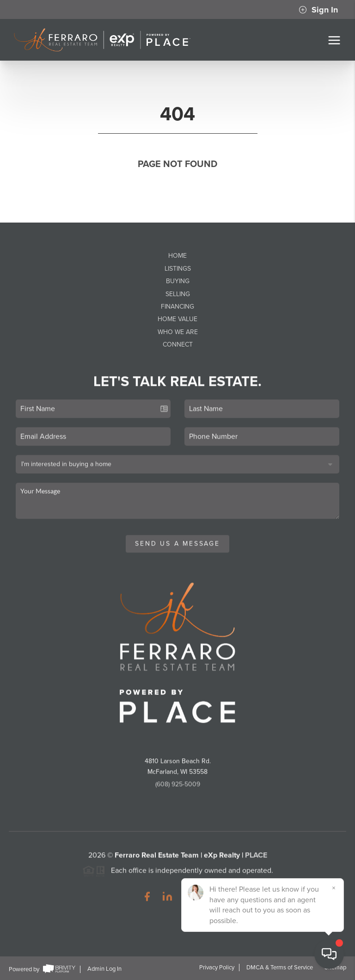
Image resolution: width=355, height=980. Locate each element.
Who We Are (178, 332)
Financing (177, 307)
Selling (178, 294)
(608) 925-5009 (178, 790)
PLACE (256, 861)
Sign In (318, 10)
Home (177, 256)
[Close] (334, 888)
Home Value (177, 319)
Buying (178, 281)
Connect (178, 344)
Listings (178, 269)
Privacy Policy (217, 968)
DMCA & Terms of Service (280, 968)
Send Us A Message (177, 549)
